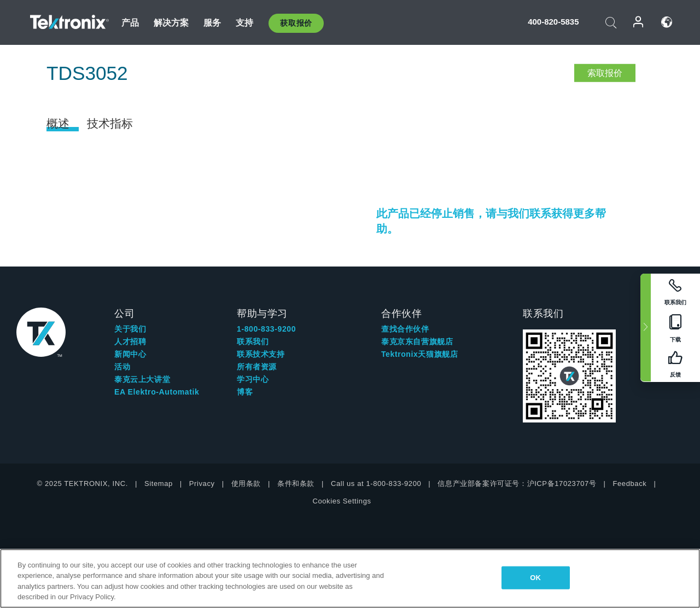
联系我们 (253, 341)
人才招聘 (130, 341)
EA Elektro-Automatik (157, 392)
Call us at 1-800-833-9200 (376, 483)
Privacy (202, 483)
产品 (130, 23)
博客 (245, 392)
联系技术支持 (261, 354)
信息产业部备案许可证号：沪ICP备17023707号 (517, 483)
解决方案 (171, 23)
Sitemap (159, 483)
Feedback (629, 483)
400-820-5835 (553, 22)
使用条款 (246, 483)
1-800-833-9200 (266, 329)
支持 (244, 23)
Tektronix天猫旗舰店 (419, 354)
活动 (122, 367)
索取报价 (605, 73)
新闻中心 (130, 354)
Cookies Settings (342, 501)
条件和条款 (296, 483)
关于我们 (130, 329)
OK (535, 578)
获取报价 (296, 23)
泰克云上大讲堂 (142, 379)
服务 (212, 23)
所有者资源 (257, 367)
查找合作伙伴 (405, 329)
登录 (639, 22)
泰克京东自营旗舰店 (417, 341)
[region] (350, 578)
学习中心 (253, 379)
